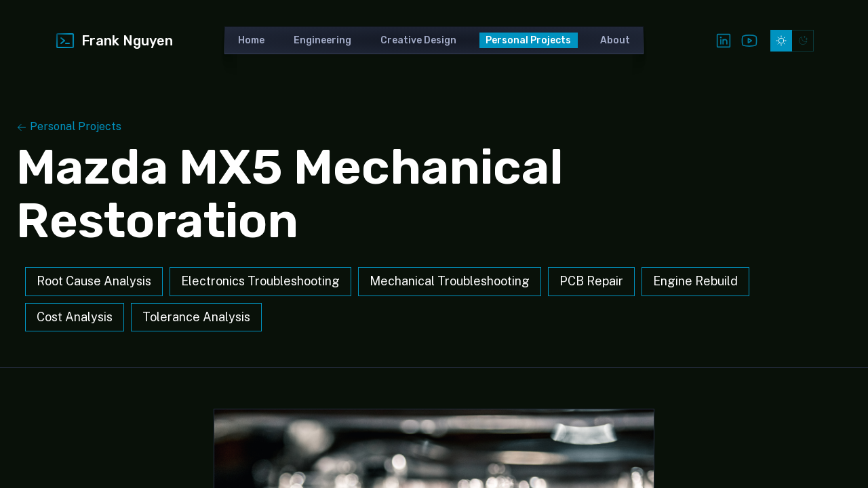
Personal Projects (528, 40)
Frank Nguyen (114, 41)
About (615, 40)
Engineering (322, 40)
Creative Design (418, 40)
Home (251, 40)
